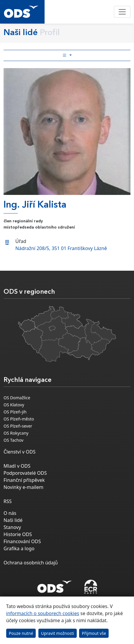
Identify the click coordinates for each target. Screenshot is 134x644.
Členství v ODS (19, 452)
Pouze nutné (21, 633)
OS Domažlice (17, 398)
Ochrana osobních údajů (31, 563)
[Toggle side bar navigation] (67, 55)
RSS (8, 501)
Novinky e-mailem (23, 487)
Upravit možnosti (58, 633)
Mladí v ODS (17, 466)
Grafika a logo (19, 548)
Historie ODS (18, 534)
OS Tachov (13, 440)
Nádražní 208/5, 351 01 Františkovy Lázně (61, 248)
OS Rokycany (16, 433)
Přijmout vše (94, 633)
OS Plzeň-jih (15, 412)
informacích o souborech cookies (43, 613)
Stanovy (12, 527)
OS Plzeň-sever (18, 426)
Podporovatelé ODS (25, 473)
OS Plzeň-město (19, 419)
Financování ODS (22, 541)
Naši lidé (13, 520)
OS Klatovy (14, 405)
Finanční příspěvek (24, 480)
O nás (10, 513)
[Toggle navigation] (122, 12)
